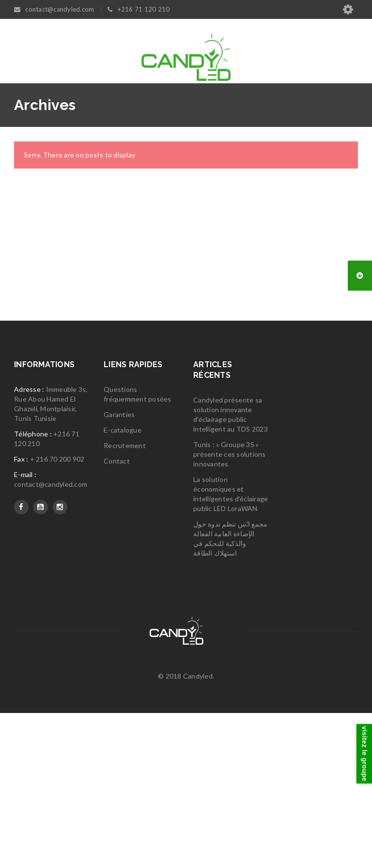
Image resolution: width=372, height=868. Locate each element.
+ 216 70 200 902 (57, 614)
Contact (117, 616)
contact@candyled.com (51, 639)
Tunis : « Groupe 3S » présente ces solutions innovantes (230, 609)
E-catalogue (123, 585)
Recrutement (125, 600)
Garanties (119, 569)
